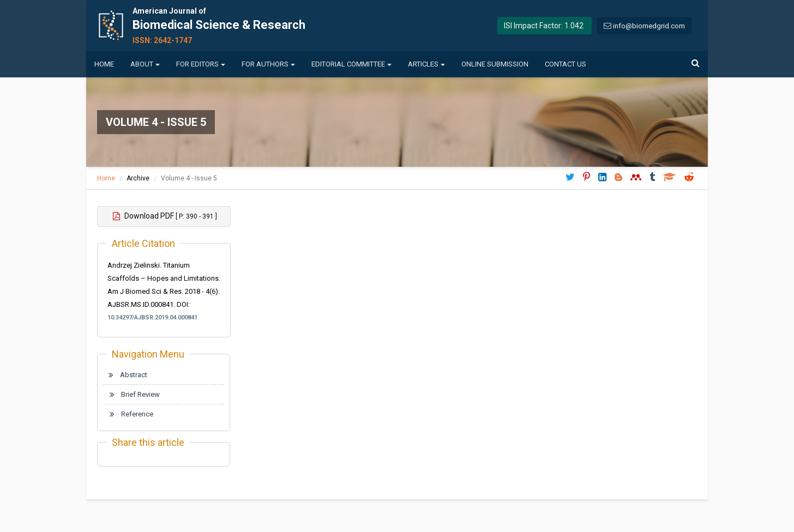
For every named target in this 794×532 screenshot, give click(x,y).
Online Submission (495, 64)
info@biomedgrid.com (649, 26)
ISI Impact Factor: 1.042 (544, 26)
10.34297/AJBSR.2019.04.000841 (152, 318)
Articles (426, 64)
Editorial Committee (351, 64)
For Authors (268, 64)
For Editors (201, 64)
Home (104, 64)
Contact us (566, 64)
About (145, 64)
